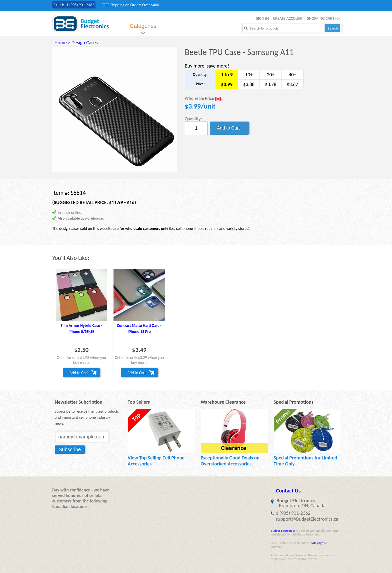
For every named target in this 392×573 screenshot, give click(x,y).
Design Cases (85, 43)
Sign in (262, 18)
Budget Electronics (283, 531)
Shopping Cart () (323, 18)
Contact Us (288, 491)
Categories (143, 26)
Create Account (288, 18)
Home (61, 43)
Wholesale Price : (203, 99)
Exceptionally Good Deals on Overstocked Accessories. (230, 461)
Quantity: (193, 119)
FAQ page (317, 543)
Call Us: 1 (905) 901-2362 (74, 5)
